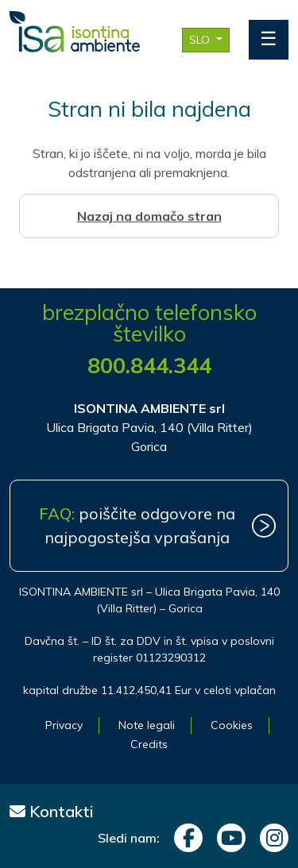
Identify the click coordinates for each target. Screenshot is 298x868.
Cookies (232, 725)
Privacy (64, 725)
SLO (201, 40)
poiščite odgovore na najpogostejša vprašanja (137, 525)
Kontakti (52, 811)
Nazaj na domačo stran (149, 216)
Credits (149, 744)
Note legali (147, 725)
